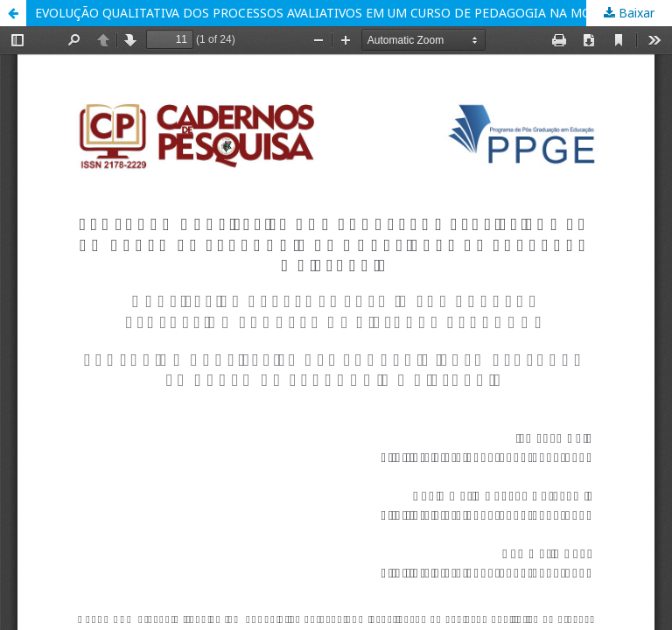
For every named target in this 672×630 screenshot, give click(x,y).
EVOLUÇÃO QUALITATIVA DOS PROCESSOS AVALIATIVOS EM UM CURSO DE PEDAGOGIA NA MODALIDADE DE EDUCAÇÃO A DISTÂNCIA (353, 13)
